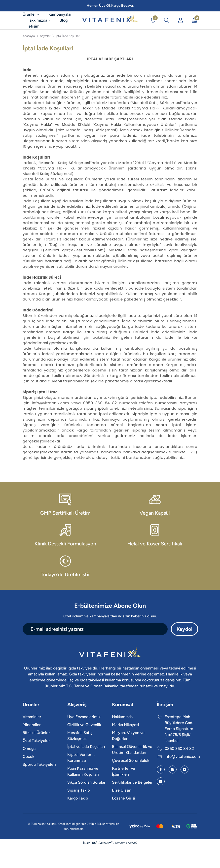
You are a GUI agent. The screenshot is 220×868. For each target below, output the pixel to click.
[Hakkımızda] (39, 20)
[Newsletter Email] (95, 629)
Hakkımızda (122, 717)
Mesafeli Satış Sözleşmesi (80, 736)
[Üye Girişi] (181, 20)
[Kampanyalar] (60, 14)
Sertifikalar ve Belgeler (132, 782)
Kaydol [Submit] (184, 629)
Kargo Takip (78, 798)
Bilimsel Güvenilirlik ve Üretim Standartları (132, 750)
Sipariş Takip (79, 790)
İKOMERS (90, 843)
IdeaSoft (106, 843)
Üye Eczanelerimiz (84, 717)
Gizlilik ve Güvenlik (84, 725)
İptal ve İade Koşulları (86, 747)
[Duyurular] (153, 20)
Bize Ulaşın (122, 790)
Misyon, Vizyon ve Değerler (128, 736)
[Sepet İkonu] (194, 20)
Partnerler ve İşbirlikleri (124, 771)
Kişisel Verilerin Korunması (81, 757)
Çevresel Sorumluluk (131, 760)
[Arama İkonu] (167, 20)
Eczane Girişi (124, 798)
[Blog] (64, 20)
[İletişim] (33, 26)
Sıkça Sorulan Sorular (86, 782)
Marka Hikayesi (126, 725)
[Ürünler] (34, 14)
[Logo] (110, 20)
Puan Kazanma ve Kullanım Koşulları (83, 771)
